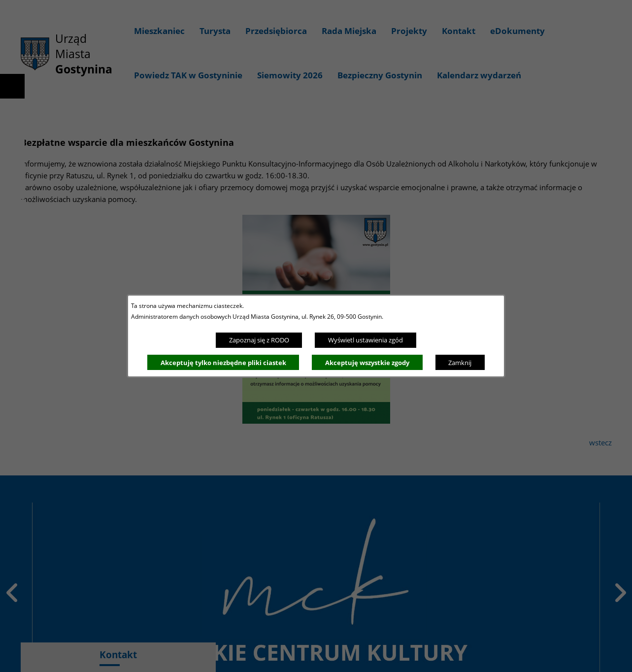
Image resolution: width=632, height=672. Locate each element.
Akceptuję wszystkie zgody (367, 363)
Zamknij (460, 363)
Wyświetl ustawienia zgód (366, 340)
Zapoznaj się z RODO (259, 340)
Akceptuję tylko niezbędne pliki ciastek (223, 363)
